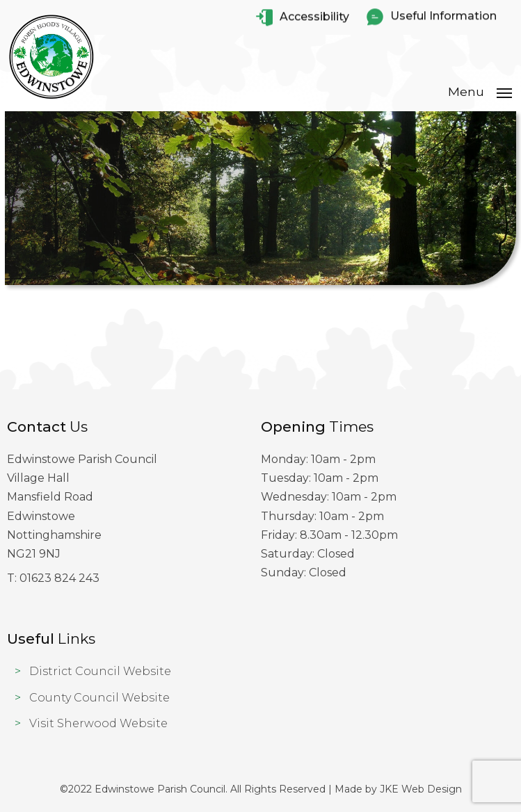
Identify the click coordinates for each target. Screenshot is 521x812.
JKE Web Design (421, 789)
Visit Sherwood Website (98, 723)
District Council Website (100, 671)
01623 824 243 (59, 578)
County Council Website (99, 698)
